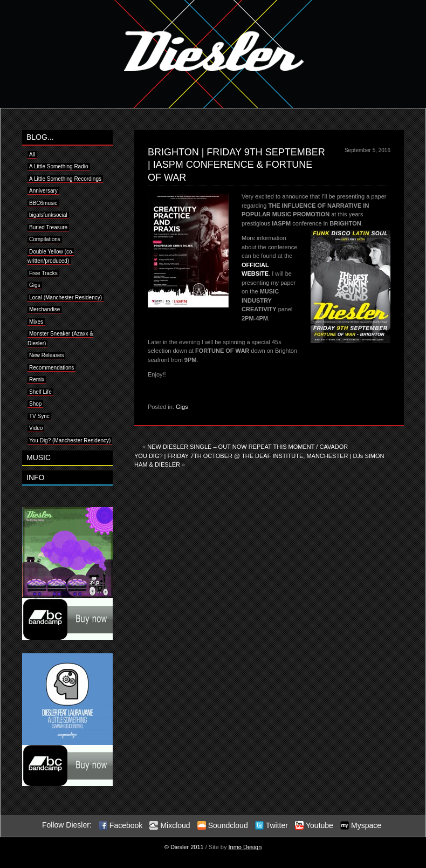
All (32, 155)
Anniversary (43, 191)
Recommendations (51, 368)
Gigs (182, 407)
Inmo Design (245, 847)
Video (36, 428)
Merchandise (44, 309)
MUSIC (39, 457)
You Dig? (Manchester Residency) (70, 440)
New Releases (46, 355)
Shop (35, 404)
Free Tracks (43, 273)
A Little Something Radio (59, 166)
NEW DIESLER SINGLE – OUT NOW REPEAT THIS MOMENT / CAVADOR (248, 447)
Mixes (36, 322)
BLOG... (40, 137)
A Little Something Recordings (65, 179)
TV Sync (39, 416)
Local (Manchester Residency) (66, 298)
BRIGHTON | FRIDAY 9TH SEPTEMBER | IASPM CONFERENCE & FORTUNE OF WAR (236, 165)
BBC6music (43, 203)
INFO (35, 477)
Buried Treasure (48, 227)
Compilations (45, 239)
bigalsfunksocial (48, 215)
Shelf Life (40, 392)
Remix (37, 380)
